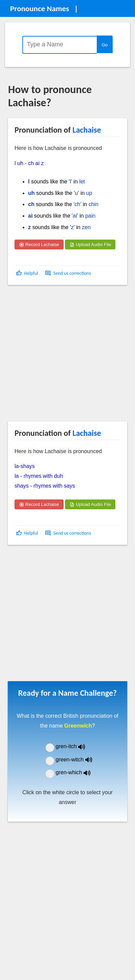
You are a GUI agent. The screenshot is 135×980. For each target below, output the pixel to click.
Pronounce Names (40, 8)
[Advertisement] (63, 355)
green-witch (78, 760)
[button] (28, 273)
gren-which (77, 772)
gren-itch (75, 746)
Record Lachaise (39, 244)
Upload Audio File (90, 244)
